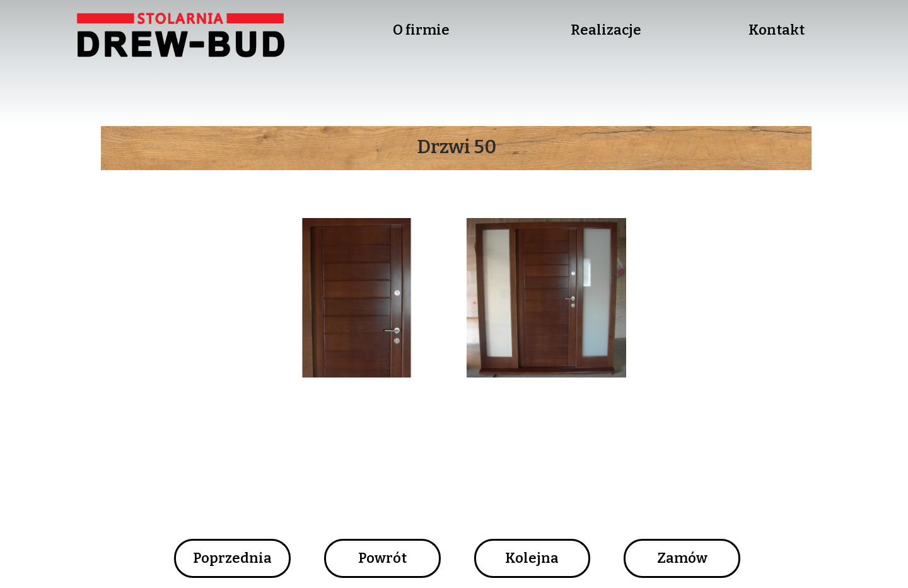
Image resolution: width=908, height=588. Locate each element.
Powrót (382, 558)
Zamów (682, 558)
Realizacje (606, 30)
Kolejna (532, 558)
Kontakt (777, 30)
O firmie (421, 30)
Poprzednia (232, 558)
